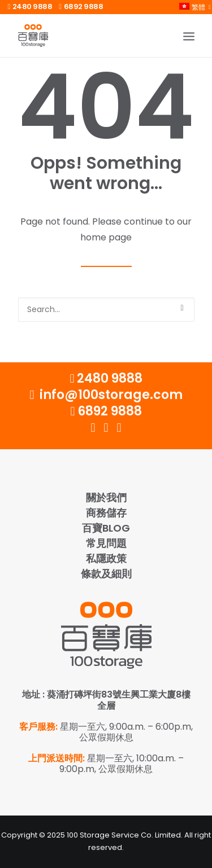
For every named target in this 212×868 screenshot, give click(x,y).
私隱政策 (106, 558)
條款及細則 (106, 574)
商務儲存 (106, 513)
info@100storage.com (106, 395)
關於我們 (106, 497)
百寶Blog (106, 528)
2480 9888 (30, 6)
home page (106, 237)
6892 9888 (81, 6)
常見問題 (106, 543)
